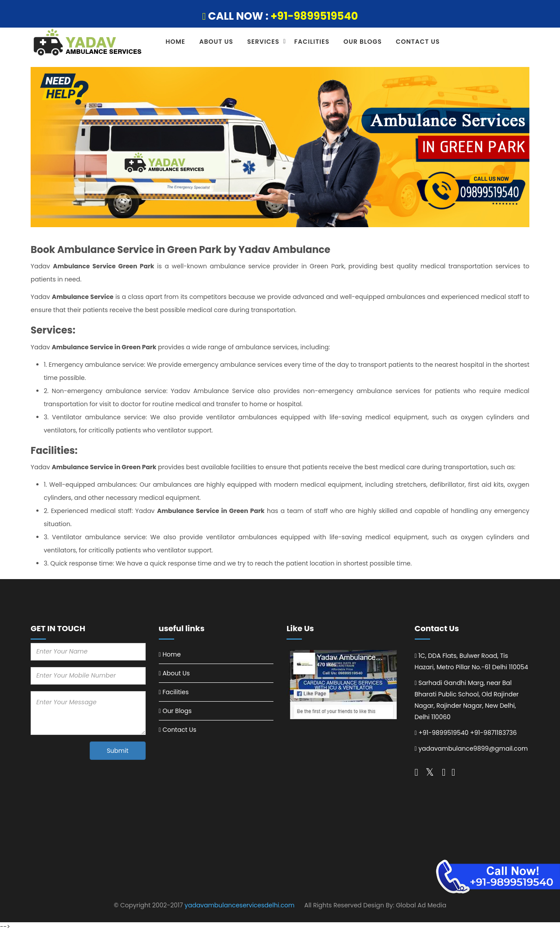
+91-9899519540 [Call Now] (315, 16)
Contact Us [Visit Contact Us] (418, 42)
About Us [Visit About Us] (216, 42)
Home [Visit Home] (176, 42)
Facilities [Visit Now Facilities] (175, 692)
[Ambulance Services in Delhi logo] (88, 43)
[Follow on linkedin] (453, 772)
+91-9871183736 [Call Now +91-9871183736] (493, 733)
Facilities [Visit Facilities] (312, 42)
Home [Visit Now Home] (171, 654)
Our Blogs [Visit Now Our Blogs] (177, 711)
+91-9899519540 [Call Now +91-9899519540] (443, 733)
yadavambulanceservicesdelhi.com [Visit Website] (240, 905)
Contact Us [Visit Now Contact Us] (179, 730)
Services (263, 42)
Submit (118, 751)
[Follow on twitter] (416, 772)
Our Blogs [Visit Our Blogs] (363, 42)
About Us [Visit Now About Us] (176, 673)
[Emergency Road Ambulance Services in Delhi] (344, 685)
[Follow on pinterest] (444, 772)
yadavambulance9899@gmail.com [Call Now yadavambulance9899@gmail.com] (473, 748)
